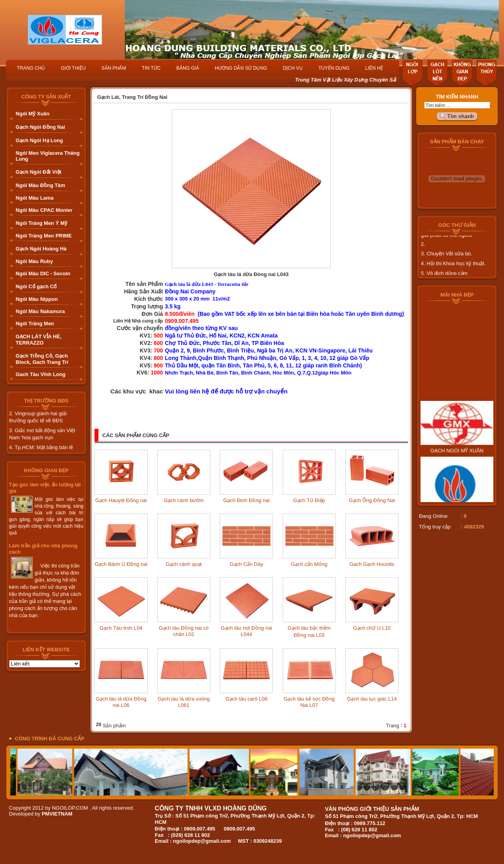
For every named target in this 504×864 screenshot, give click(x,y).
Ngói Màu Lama (35, 198)
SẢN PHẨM (114, 68)
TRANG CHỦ (31, 68)
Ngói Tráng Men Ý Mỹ (42, 223)
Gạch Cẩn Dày (246, 564)
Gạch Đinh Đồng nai (246, 500)
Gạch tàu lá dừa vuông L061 (183, 702)
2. (423, 248)
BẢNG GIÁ (188, 68)
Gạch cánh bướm (184, 500)
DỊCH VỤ (293, 68)
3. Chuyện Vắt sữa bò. (447, 258)
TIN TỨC (151, 68)
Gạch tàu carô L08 (246, 699)
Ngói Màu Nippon (37, 299)
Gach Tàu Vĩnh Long (41, 374)
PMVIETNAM (57, 814)
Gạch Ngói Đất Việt (39, 172)
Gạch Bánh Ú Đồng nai (121, 564)
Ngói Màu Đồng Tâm (41, 185)
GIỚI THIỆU (73, 68)
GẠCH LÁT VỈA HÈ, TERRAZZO (39, 340)
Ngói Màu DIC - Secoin (43, 273)
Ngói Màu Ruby (34, 261)
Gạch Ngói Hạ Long (39, 140)
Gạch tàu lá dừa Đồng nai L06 (121, 702)
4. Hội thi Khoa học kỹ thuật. (453, 268)
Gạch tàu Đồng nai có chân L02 (183, 631)
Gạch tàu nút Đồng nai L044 (247, 631)
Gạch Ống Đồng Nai (372, 500)
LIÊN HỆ (374, 68)
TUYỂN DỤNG (334, 68)
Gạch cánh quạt (184, 564)
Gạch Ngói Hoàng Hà (41, 249)
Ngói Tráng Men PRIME (44, 236)
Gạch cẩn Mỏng (309, 564)
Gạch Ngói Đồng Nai (41, 127)
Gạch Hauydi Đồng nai (121, 500)
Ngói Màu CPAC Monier (44, 210)
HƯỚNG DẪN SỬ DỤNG (241, 68)
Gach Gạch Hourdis (372, 564)
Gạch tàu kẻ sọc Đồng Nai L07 (309, 702)
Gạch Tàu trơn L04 (121, 628)
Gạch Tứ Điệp (309, 500)
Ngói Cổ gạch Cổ (36, 286)
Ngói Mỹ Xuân (33, 114)
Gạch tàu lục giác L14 (372, 699)
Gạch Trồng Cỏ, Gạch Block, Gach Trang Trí (42, 359)
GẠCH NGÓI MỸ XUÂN (457, 459)
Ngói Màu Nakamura (40, 311)
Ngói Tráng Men (35, 324)
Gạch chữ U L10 (372, 628)
